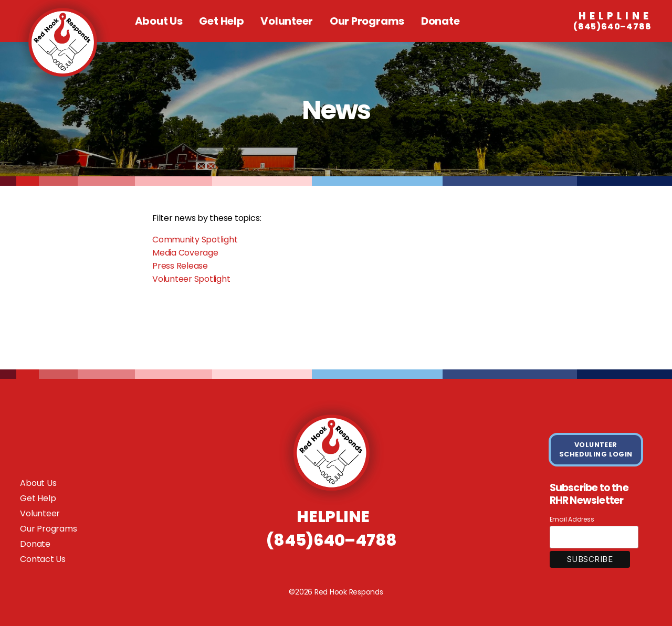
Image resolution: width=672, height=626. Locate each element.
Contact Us (43, 559)
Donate (440, 21)
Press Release (180, 266)
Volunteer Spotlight (191, 279)
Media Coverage (185, 253)
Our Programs (367, 21)
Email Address (572, 519)
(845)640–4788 (612, 22)
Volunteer (287, 21)
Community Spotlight (195, 240)
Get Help (221, 21)
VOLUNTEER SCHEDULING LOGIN (596, 449)
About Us (159, 21)
